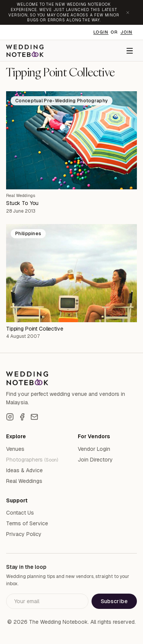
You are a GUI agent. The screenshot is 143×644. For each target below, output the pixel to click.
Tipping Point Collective (35, 329)
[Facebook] (22, 417)
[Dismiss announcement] (128, 13)
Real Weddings (21, 195)
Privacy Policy (24, 534)
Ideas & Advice (24, 470)
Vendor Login (94, 449)
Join (126, 32)
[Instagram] (10, 417)
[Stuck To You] (71, 140)
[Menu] (130, 51)
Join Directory (95, 460)
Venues (15, 449)
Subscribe (114, 601)
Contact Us (20, 513)
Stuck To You (22, 203)
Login (101, 32)
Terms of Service (27, 523)
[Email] (34, 417)
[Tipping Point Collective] (71, 273)
